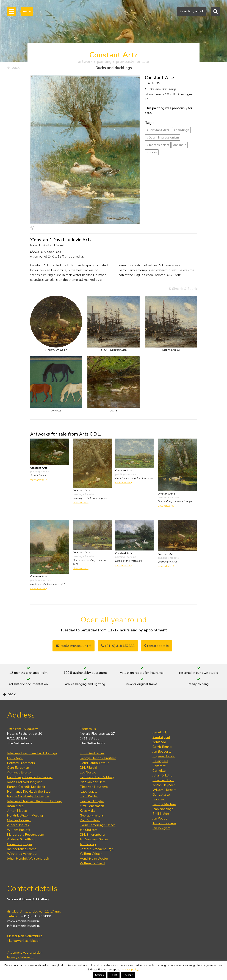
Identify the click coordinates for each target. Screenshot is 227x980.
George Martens (92, 827)
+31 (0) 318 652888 (118, 647)
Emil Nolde (161, 825)
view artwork (39, 481)
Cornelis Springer (20, 855)
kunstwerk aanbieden (24, 952)
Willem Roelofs (19, 841)
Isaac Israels (88, 803)
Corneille (159, 782)
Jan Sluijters (89, 841)
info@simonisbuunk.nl (74, 647)
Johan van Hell (163, 791)
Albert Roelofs (18, 836)
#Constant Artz (158, 132)
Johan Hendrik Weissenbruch (28, 870)
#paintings (181, 132)
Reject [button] (113, 975)
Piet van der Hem (93, 793)
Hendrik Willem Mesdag (25, 827)
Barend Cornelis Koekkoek (26, 798)
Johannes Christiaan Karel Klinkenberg (35, 812)
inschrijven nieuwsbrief (24, 947)
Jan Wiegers (161, 839)
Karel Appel (161, 748)
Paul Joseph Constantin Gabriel (30, 788)
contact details (157, 647)
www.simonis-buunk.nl (23, 932)
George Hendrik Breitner (98, 769)
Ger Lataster (162, 806)
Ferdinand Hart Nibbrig (97, 788)
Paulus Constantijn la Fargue (28, 807)
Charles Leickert (19, 831)
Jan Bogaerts (162, 763)
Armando (159, 753)
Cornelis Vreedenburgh (97, 860)
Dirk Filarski (88, 779)
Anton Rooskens (164, 834)
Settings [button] (99, 975)
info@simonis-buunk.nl (23, 937)
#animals (180, 146)
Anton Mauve (17, 822)
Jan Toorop (88, 855)
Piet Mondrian (90, 831)
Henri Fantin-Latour (94, 774)
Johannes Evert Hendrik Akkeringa (32, 764)
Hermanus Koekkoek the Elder (29, 803)
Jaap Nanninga (163, 820)
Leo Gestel (88, 784)
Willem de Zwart (92, 874)
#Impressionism (158, 146)
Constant (159, 777)
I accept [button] (128, 975)
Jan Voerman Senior (94, 851)
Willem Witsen (91, 865)
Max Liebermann (92, 817)
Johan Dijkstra (162, 787)
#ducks (152, 154)
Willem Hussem (164, 801)
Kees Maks (87, 822)
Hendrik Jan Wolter (94, 870)
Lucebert (159, 810)
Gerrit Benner (163, 758)
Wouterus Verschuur (22, 865)
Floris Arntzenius (92, 764)
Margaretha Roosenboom (26, 846)
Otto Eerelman (18, 779)
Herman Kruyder (92, 812)
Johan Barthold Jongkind (25, 793)
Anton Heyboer (164, 796)
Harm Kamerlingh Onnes (98, 836)
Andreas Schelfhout (22, 851)
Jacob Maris (15, 817)
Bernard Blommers (21, 774)
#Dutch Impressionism (163, 139)
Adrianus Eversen (20, 784)
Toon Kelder (89, 807)
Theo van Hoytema (94, 798)
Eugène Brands (164, 767)
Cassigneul (160, 772)
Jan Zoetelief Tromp (22, 860)
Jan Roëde (160, 830)
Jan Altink (160, 744)
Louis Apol (15, 769)
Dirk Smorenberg (92, 846)
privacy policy (130, 970)
